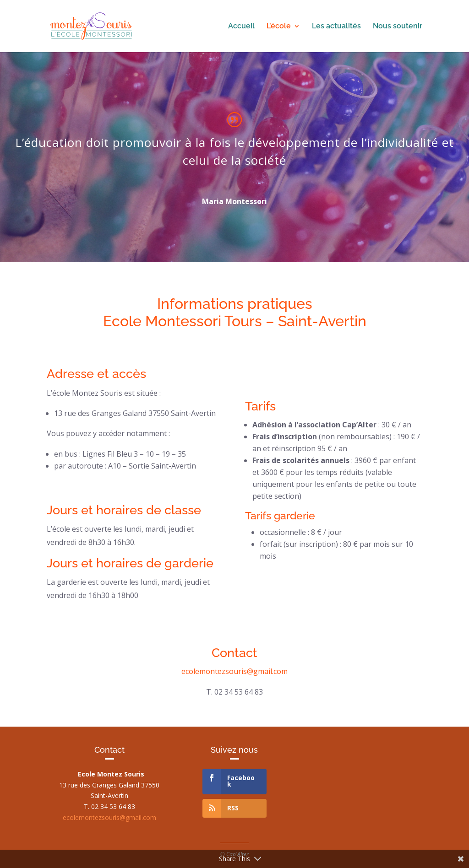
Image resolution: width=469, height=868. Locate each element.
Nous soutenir (398, 27)
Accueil (241, 27)
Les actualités (336, 27)
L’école (279, 27)
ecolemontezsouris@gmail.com (234, 671)
